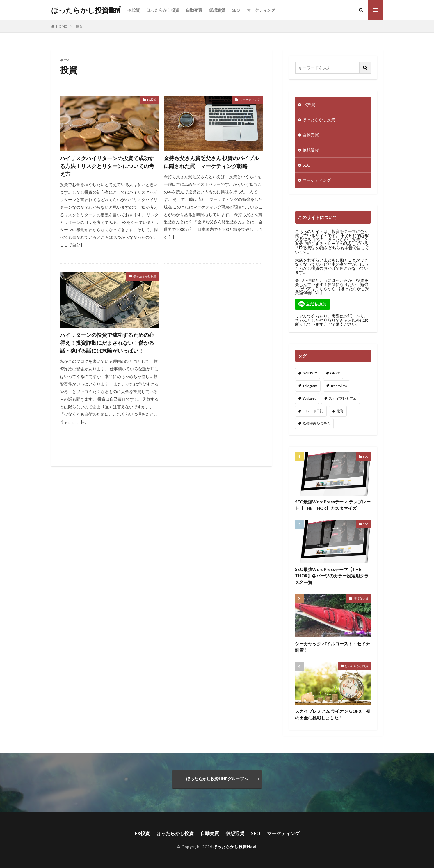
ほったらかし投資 (163, 10)
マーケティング (261, 10)
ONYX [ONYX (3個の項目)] (335, 373)
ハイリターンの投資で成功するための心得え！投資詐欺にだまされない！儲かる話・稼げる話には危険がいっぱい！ (107, 343)
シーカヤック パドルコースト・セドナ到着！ (332, 647)
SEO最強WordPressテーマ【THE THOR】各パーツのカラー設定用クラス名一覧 (332, 576)
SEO (236, 10)
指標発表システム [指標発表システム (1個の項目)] (316, 424)
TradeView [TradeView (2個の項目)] (339, 386)
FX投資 (133, 10)
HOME (62, 26)
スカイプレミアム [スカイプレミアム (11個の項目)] (343, 398)
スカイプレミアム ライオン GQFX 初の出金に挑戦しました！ (333, 714)
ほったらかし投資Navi (86, 10)
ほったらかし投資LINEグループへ (217, 779)
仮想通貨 (217, 10)
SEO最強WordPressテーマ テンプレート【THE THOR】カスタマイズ (333, 505)
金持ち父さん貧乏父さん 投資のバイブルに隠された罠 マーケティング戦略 (211, 162)
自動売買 (194, 10)
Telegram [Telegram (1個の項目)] (310, 386)
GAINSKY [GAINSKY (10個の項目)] (310, 373)
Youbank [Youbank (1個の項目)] (309, 398)
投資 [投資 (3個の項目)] (340, 411)
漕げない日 (361, 598)
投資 (79, 26)
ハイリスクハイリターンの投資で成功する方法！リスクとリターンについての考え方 (107, 166)
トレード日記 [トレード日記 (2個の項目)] (313, 411)
